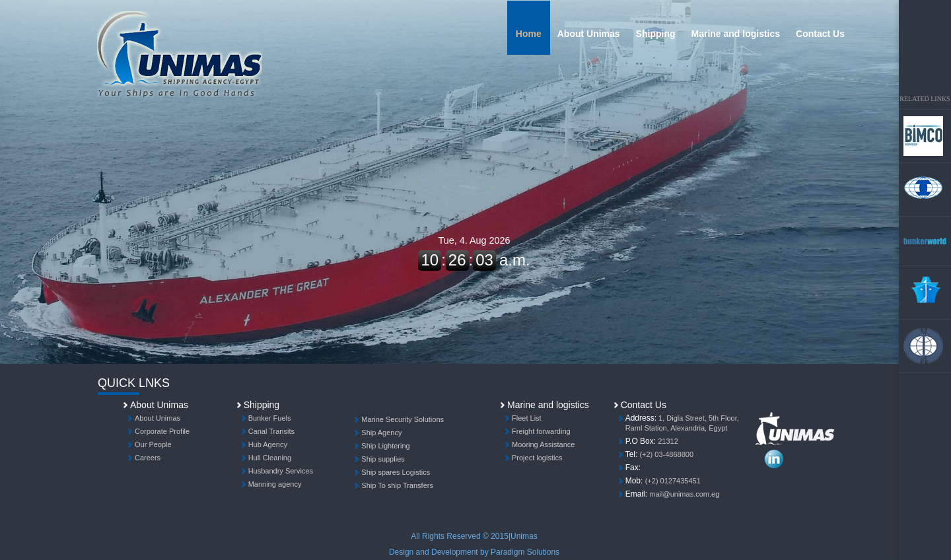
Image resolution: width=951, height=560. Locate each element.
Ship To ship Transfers (397, 485)
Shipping (656, 34)
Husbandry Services (281, 471)
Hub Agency (268, 444)
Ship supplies (383, 459)
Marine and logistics (736, 34)
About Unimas (589, 34)
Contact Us (820, 34)
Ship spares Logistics (396, 472)
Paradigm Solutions (525, 552)
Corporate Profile (162, 431)
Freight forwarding (541, 431)
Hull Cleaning (270, 458)
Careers (148, 458)
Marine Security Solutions (403, 419)
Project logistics (537, 458)
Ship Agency (381, 433)
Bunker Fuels (270, 418)
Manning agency (275, 484)
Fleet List (527, 418)
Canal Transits (271, 431)
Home (529, 34)
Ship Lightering (385, 446)
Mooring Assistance (543, 444)
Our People (153, 444)
